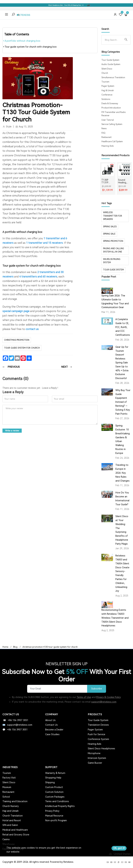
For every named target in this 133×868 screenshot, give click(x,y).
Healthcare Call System (112, 142)
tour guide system (113, 270)
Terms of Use (84, 697)
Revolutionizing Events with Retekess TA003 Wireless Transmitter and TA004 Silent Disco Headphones (115, 618)
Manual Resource (54, 816)
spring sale (109, 234)
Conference (107, 95)
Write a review (12, 431)
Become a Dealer (54, 730)
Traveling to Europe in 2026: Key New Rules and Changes (122, 473)
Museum (7, 787)
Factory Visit (9, 778)
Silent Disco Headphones (101, 749)
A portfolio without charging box (22, 41)
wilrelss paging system (112, 261)
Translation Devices (98, 725)
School (6, 797)
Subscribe (97, 689)
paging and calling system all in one (114, 250)
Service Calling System (112, 124)
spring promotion (113, 241)
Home (5, 647)
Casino (6, 839)
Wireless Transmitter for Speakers (113, 216)
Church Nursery (11, 806)
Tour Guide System (110, 60)
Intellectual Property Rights (60, 806)
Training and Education (15, 801)
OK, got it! (119, 848)
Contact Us (51, 725)
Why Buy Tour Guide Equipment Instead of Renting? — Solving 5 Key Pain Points (123, 402)
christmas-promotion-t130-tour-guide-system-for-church (50, 647)
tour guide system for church (22, 348)
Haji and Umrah (11, 811)
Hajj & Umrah (108, 91)
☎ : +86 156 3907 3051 (15, 720)
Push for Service (97, 734)
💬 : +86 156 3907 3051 (15, 730)
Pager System (108, 86)
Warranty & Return (55, 773)
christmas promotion (17, 340)
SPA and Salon (10, 825)
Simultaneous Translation (113, 78)
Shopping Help (53, 778)
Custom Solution (54, 792)
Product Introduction (111, 108)
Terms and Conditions (57, 801)
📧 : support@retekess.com (17, 725)
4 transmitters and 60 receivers (38, 277)
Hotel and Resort (12, 820)
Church (105, 73)
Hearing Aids (108, 146)
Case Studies (52, 734)
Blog (15, 647)
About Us (50, 720)
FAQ (103, 133)
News (104, 129)
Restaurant (106, 137)
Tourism (105, 82)
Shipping (50, 782)
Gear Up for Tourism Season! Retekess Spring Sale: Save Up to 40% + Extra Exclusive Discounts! (122, 363)
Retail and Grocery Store (16, 835)
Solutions (106, 99)
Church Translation (13, 816)
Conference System (98, 739)
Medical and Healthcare (15, 830)
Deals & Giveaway (110, 104)
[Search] (113, 40)
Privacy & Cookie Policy (109, 697)
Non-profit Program (56, 820)
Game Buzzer (95, 763)
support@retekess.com (104, 702)
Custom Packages (55, 797)
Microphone (94, 753)
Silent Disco (107, 69)
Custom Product (54, 787)
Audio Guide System (111, 64)
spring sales (110, 227)
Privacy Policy (52, 811)
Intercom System (97, 758)
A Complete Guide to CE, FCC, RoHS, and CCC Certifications (123, 327)
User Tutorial (108, 120)
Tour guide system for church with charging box (31, 47)
